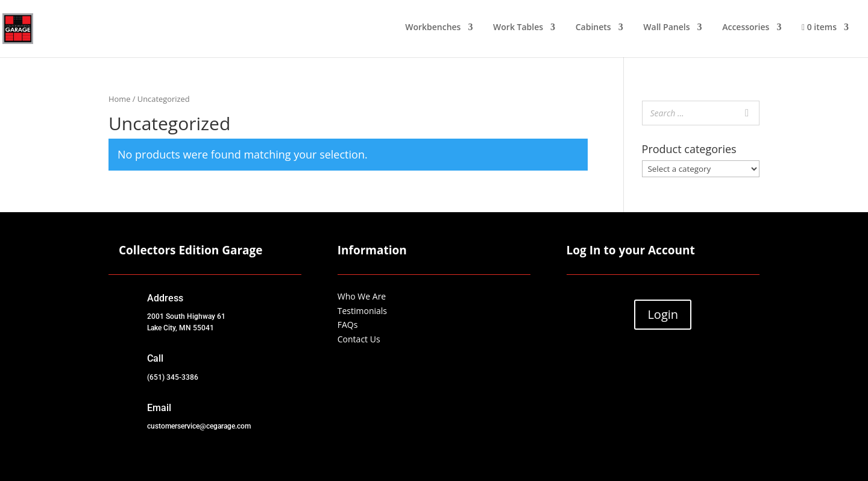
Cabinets (593, 28)
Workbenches (433, 28)
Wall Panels (666, 28)
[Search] (747, 113)
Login (663, 314)
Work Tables (518, 28)
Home (119, 99)
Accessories (746, 28)
